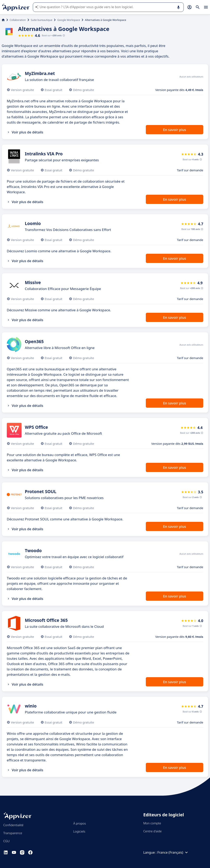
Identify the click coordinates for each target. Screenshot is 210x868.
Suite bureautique (42, 20)
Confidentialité (13, 825)
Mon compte (152, 823)
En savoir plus (175, 130)
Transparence (13, 833)
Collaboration (18, 20)
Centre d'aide (153, 831)
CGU (6, 841)
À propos (79, 823)
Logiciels (79, 831)
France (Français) (173, 852)
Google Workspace (69, 20)
